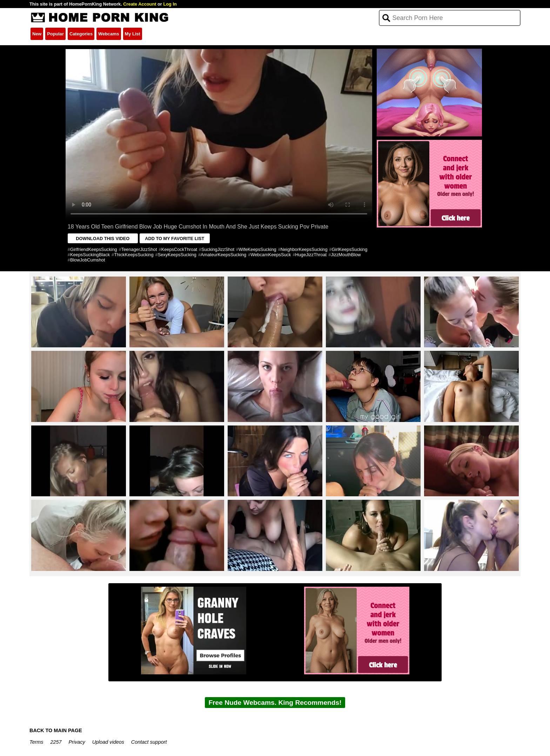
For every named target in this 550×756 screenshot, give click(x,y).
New (37, 34)
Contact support (149, 742)
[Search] (450, 18)
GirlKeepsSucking (350, 249)
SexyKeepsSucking (177, 255)
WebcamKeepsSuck (271, 255)
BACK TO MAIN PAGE (56, 730)
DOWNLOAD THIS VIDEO (103, 239)
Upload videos (108, 742)
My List (133, 34)
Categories (81, 34)
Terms (36, 742)
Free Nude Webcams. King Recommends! (275, 703)
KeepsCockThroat (179, 249)
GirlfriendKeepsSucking (94, 249)
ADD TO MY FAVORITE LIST (175, 239)
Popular (55, 34)
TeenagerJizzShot (139, 249)
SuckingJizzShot (218, 249)
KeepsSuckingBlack (90, 255)
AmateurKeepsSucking (223, 255)
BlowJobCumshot (88, 260)
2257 (56, 742)
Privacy (77, 742)
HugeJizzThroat (311, 255)
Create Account (140, 4)
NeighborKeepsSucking (304, 249)
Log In (170, 4)
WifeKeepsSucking (257, 249)
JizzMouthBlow (346, 255)
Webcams (109, 34)
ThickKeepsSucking (134, 255)
